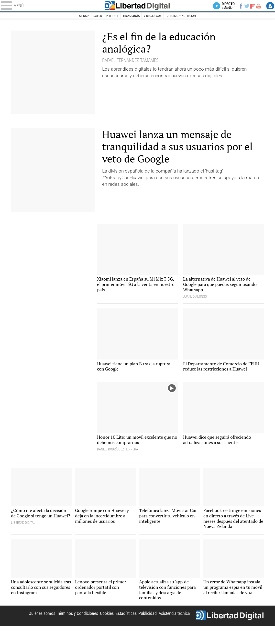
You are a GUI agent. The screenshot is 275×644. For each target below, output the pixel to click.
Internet (110, 16)
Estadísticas (122, 630)
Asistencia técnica (173, 630)
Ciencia (80, 16)
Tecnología (131, 16)
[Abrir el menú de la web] (50, 6)
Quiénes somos (33, 630)
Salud (94, 16)
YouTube (258, 6)
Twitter (245, 6)
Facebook (239, 6)
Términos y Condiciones (70, 630)
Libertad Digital (138, 6)
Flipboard (252, 6)
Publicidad (145, 630)
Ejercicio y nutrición (184, 16)
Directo (225, 6)
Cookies (102, 630)
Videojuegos (154, 16)
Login (270, 6)
